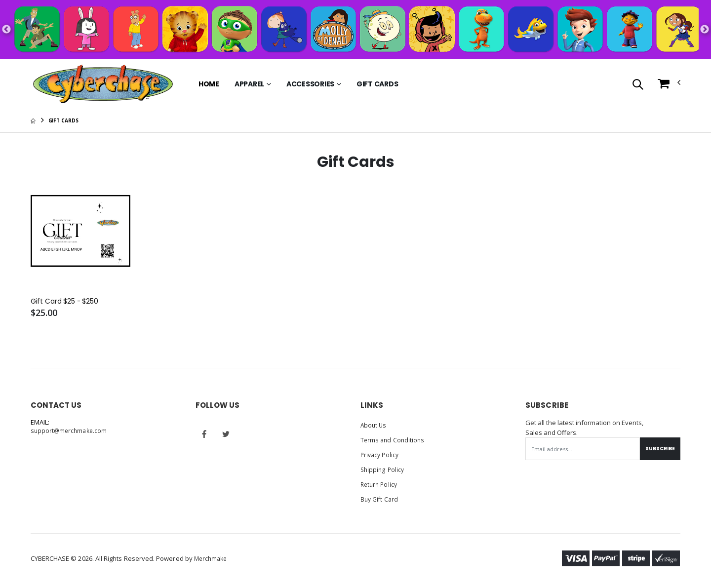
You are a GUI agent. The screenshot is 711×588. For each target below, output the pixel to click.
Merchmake (212, 559)
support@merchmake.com (70, 432)
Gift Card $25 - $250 (68, 302)
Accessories (310, 84)
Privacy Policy (381, 456)
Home (209, 84)
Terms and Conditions (394, 441)
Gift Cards (377, 84)
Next (705, 30)
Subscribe (658, 449)
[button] (638, 85)
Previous (6, 30)
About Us (374, 426)
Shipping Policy (383, 470)
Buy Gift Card (380, 500)
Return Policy (380, 485)
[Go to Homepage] (103, 84)
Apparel (249, 84)
